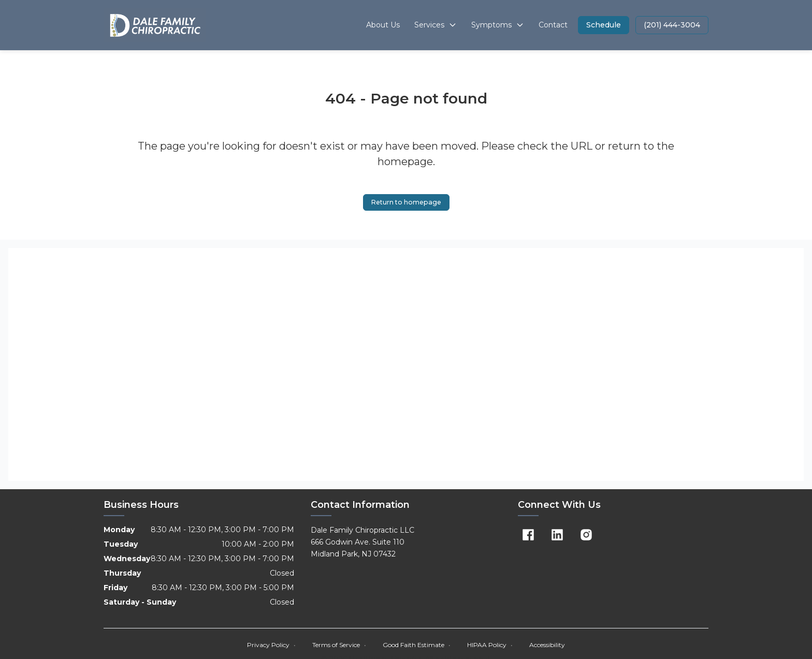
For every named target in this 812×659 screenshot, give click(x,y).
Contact (553, 25)
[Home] (155, 25)
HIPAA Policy (490, 646)
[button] (604, 25)
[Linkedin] (557, 536)
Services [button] (436, 25)
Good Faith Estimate (417, 646)
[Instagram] (586, 536)
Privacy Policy (271, 646)
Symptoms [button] (498, 25)
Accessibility (547, 646)
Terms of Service (339, 646)
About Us (383, 25)
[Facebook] (528, 536)
